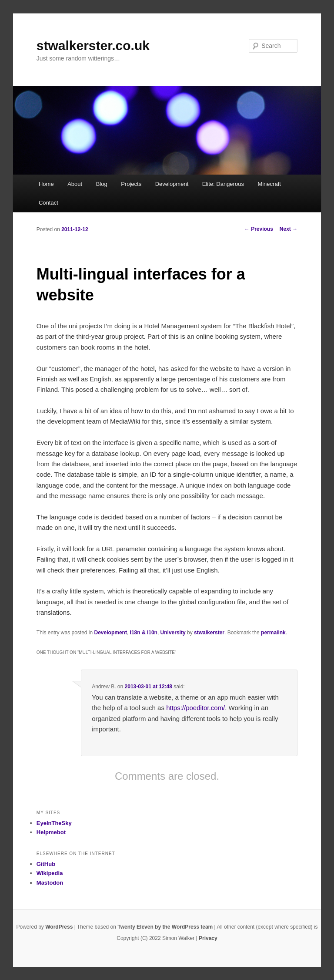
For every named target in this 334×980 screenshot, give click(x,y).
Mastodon (50, 883)
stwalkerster (209, 633)
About (75, 184)
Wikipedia (50, 873)
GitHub (46, 864)
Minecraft (269, 184)
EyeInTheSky (54, 823)
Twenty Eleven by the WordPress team (165, 927)
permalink (273, 633)
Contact (48, 203)
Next (289, 229)
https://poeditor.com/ (195, 708)
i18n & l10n (144, 633)
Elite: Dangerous (223, 184)
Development (172, 184)
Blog (102, 184)
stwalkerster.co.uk (93, 45)
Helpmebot (51, 832)
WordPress (59, 927)
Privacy (208, 938)
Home (46, 184)
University (173, 633)
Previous (259, 229)
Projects (131, 184)
